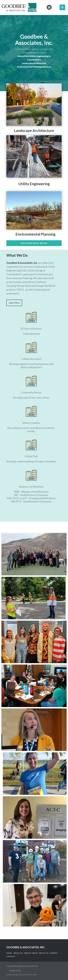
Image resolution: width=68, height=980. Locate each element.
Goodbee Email (15, 970)
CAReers (54, 953)
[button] (62, 7)
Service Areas (31, 953)
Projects (44, 953)
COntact (11, 956)
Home (9, 953)
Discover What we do (34, 243)
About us (18, 953)
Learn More (14, 303)
